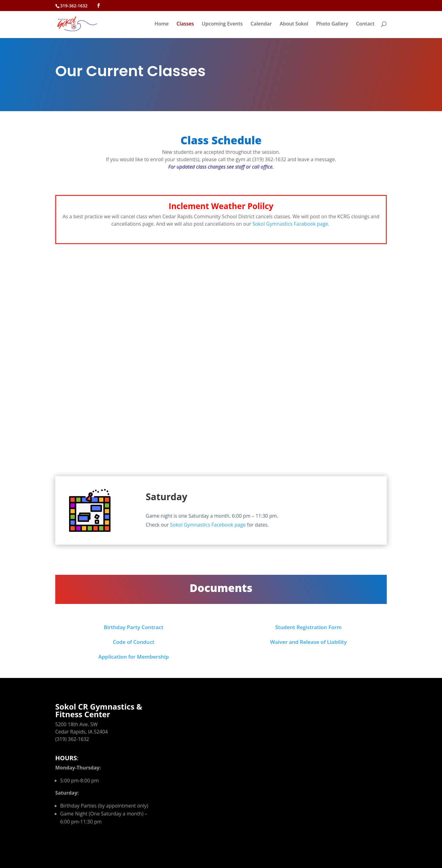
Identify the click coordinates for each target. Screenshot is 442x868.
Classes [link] (185, 24)
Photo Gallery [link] (332, 24)
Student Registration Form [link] (308, 627)
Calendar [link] (261, 24)
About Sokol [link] (294, 24)
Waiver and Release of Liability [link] (308, 642)
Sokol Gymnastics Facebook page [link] (208, 525)
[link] (85, 23)
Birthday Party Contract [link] (134, 627)
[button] (99, 6)
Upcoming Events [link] (222, 24)
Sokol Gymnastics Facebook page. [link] (291, 224)
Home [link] (161, 24)
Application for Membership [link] (133, 657)
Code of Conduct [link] (133, 642)
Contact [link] (365, 24)
